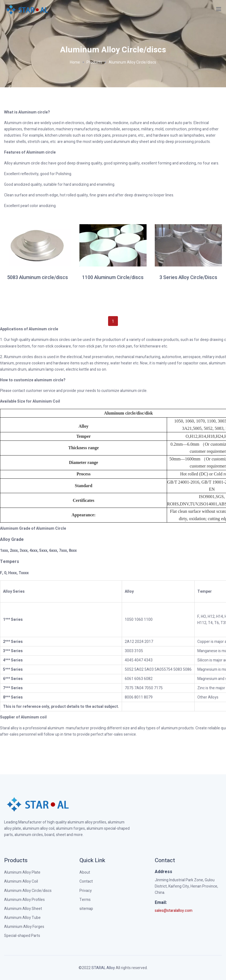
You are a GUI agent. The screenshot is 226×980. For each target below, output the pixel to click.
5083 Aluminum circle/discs (38, 278)
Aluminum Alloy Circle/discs (132, 62)
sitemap (86, 909)
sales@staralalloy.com (174, 911)
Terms (85, 900)
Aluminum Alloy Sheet (23, 909)
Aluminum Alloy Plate (22, 872)
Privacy (86, 891)
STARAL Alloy (103, 968)
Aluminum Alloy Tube (22, 918)
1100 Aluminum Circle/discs (113, 278)
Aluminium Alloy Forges (24, 927)
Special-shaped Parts (22, 936)
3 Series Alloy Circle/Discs (188, 278)
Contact (86, 881)
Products (94, 62)
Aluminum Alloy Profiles (24, 900)
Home (75, 62)
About (85, 872)
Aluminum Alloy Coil (21, 881)
